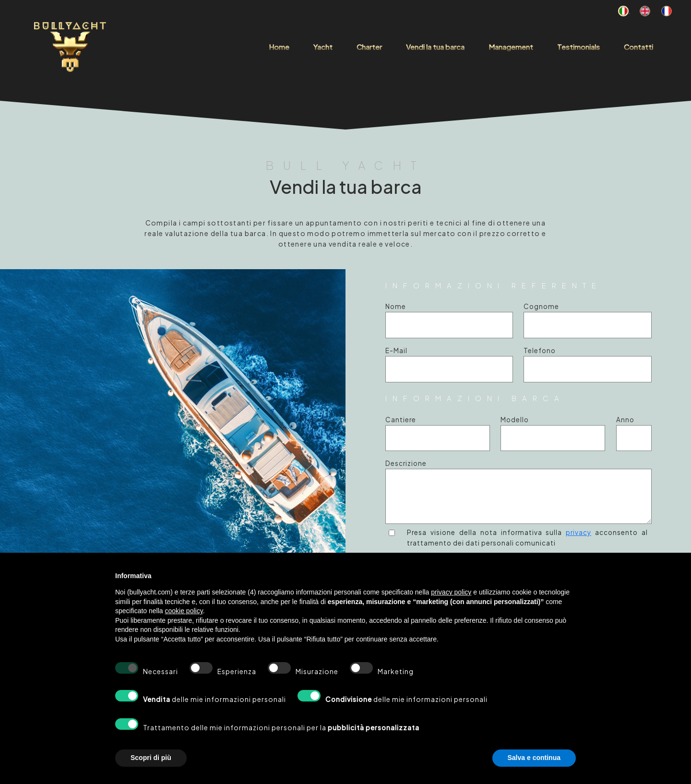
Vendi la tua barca (435, 47)
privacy (578, 532)
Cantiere (401, 420)
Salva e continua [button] (534, 758)
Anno (625, 420)
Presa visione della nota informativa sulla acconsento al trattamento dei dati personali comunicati (527, 538)
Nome (396, 306)
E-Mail (396, 350)
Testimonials (578, 47)
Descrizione (406, 463)
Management (511, 47)
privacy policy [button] (451, 592)
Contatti (638, 47)
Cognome (541, 306)
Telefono (540, 350)
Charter (369, 47)
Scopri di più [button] (151, 758)
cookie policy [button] (184, 611)
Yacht (323, 47)
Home (279, 47)
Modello (515, 420)
